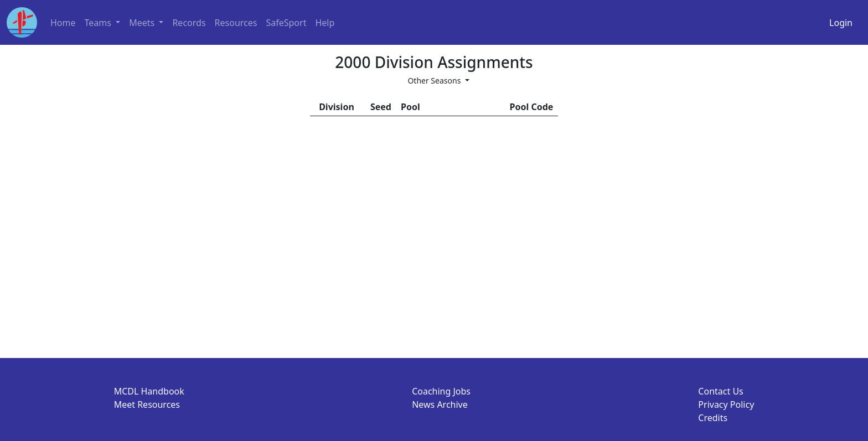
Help (325, 23)
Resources (236, 23)
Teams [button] (99, 23)
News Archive (440, 404)
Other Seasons (435, 81)
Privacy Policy (726, 404)
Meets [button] (143, 23)
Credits (713, 418)
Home (63, 23)
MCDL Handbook (149, 391)
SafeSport (286, 23)
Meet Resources (147, 404)
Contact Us (720, 391)
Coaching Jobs (441, 391)
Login (841, 23)
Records (189, 23)
